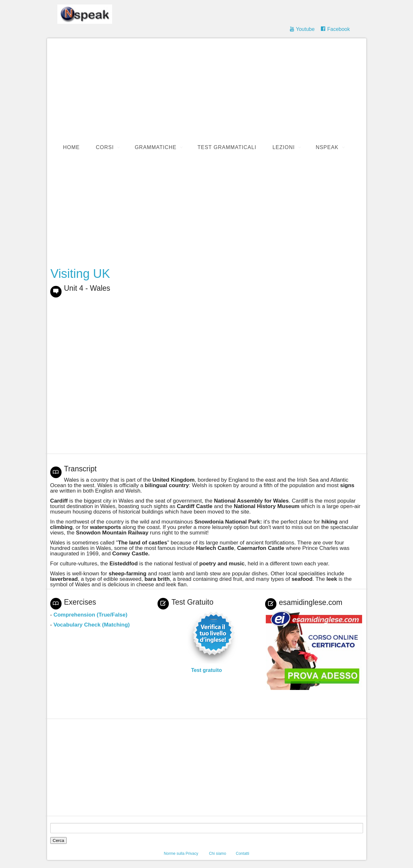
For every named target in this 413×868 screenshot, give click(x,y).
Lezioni (284, 147)
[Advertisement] (210, 90)
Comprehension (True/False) (91, 615)
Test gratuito (206, 670)
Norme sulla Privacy (181, 854)
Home (72, 147)
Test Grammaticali (227, 147)
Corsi (105, 147)
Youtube (305, 29)
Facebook (339, 29)
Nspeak (327, 147)
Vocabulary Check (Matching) (92, 625)
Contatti (242, 854)
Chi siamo (218, 854)
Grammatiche (156, 147)
